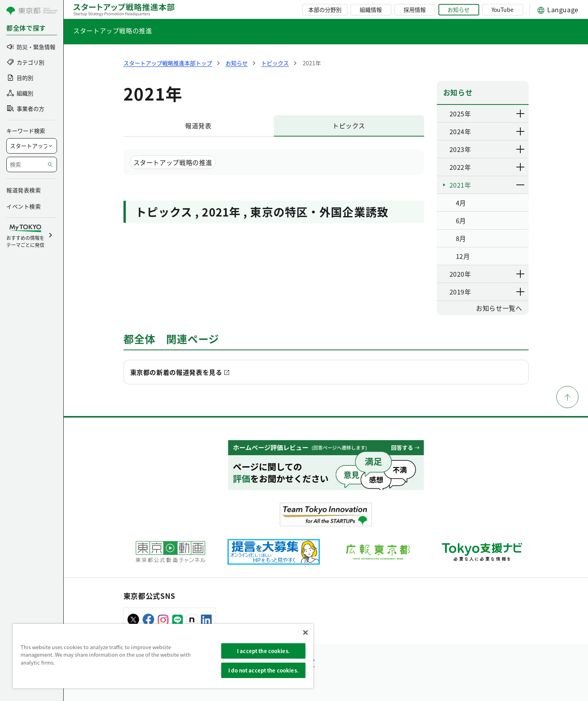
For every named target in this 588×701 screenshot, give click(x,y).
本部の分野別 (325, 9)
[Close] (305, 633)
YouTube (503, 9)
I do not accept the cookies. (263, 670)
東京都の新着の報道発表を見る (176, 372)
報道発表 (198, 125)
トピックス (349, 125)
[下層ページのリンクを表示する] (521, 114)
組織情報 (371, 9)
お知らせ (459, 9)
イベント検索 (24, 206)
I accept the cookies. (263, 651)
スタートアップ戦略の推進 (113, 30)
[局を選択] (32, 146)
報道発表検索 (24, 190)
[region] (163, 656)
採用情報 (415, 9)
